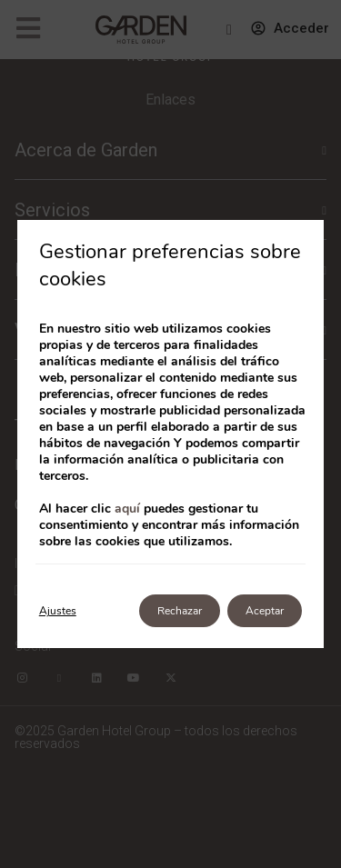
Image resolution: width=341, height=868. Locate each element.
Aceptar (265, 611)
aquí (127, 509)
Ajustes (58, 611)
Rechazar (180, 611)
